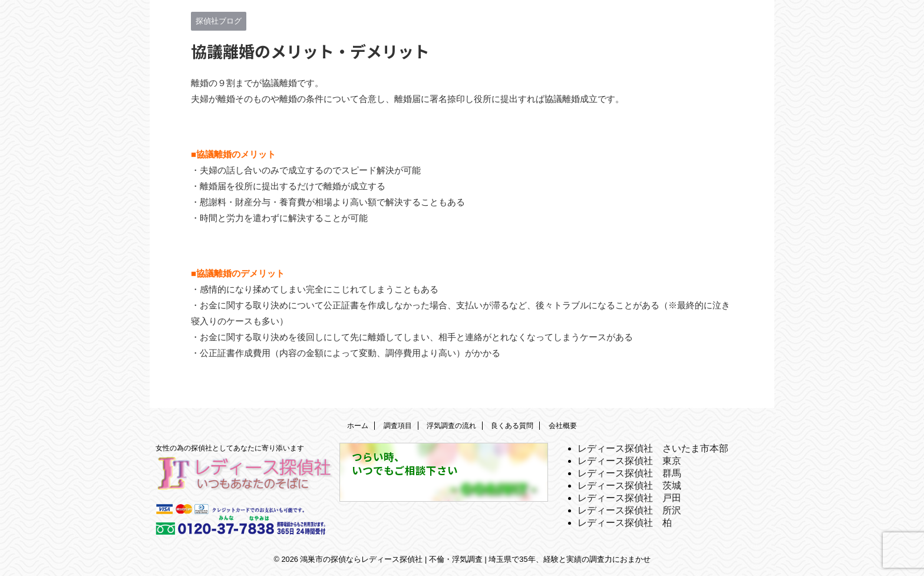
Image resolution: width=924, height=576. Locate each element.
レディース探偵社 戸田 (629, 498)
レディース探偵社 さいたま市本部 (653, 448)
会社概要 (563, 426)
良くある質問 (512, 426)
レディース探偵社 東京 (629, 461)
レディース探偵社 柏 (625, 523)
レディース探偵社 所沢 (629, 510)
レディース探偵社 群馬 (629, 473)
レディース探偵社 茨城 (629, 486)
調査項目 (398, 426)
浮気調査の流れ (451, 426)
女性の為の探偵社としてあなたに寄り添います (230, 448)
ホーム (358, 426)
